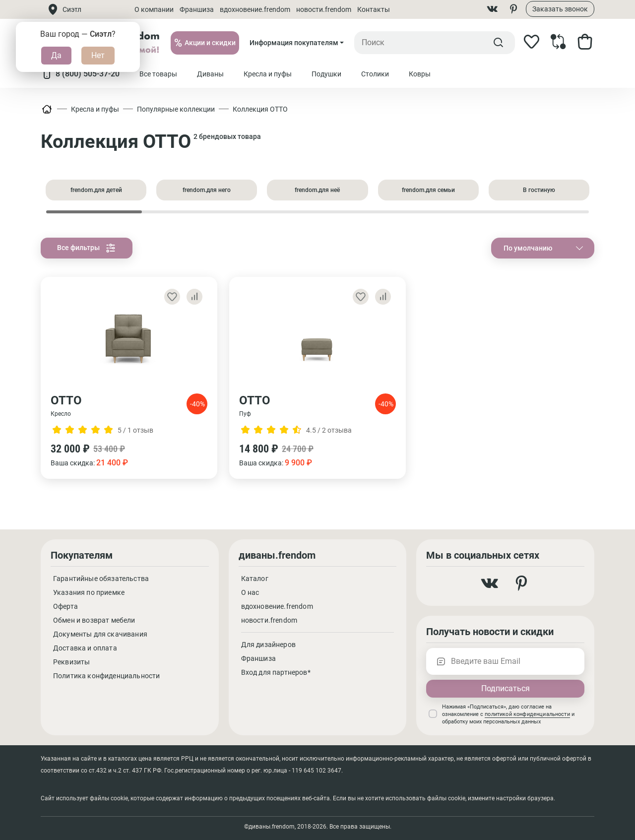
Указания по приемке (89, 592)
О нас (250, 592)
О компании (154, 9)
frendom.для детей (96, 190)
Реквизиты (71, 662)
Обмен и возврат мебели (94, 620)
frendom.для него (207, 190)
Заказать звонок (560, 9)
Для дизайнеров (268, 645)
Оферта (65, 606)
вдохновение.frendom (255, 9)
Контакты (374, 9)
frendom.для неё (317, 190)
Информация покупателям (294, 43)
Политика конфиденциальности (106, 676)
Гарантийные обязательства (101, 579)
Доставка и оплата (85, 648)
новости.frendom (324, 9)
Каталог (255, 579)
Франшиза (197, 9)
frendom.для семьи (428, 190)
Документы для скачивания (100, 634)
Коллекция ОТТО (260, 109)
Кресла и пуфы (95, 109)
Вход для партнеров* (276, 672)
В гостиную (539, 190)
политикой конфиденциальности (527, 714)
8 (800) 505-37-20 (80, 74)
